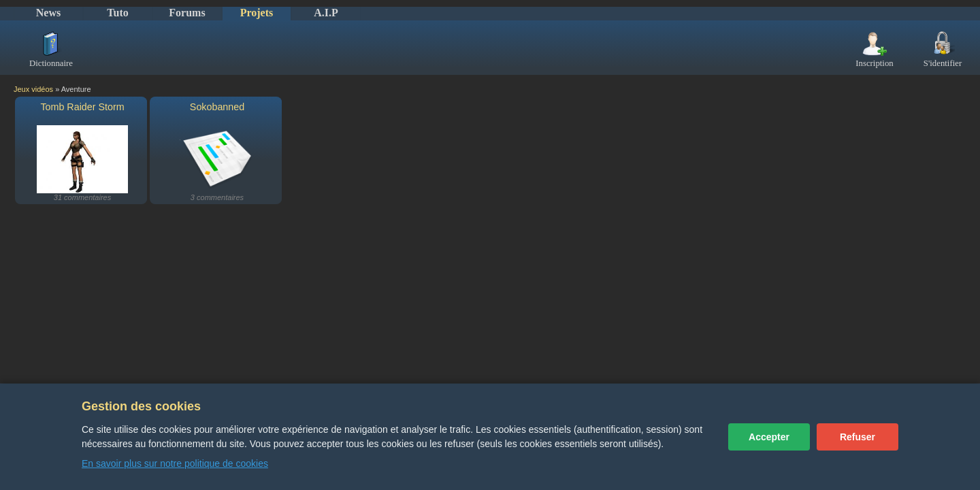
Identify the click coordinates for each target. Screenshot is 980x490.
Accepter (769, 437)
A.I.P (326, 13)
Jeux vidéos (33, 89)
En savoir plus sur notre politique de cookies (175, 463)
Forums (187, 13)
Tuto (117, 13)
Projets (257, 13)
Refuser (857, 437)
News (48, 13)
